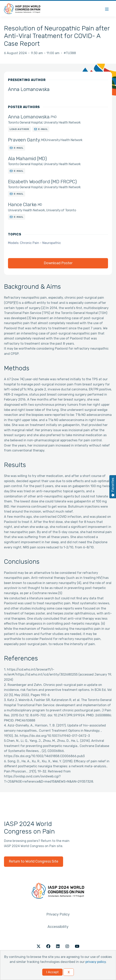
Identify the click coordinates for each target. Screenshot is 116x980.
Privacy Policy (58, 914)
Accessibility (58, 927)
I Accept (53, 972)
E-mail (43, 129)
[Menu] (107, 9)
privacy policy (96, 962)
